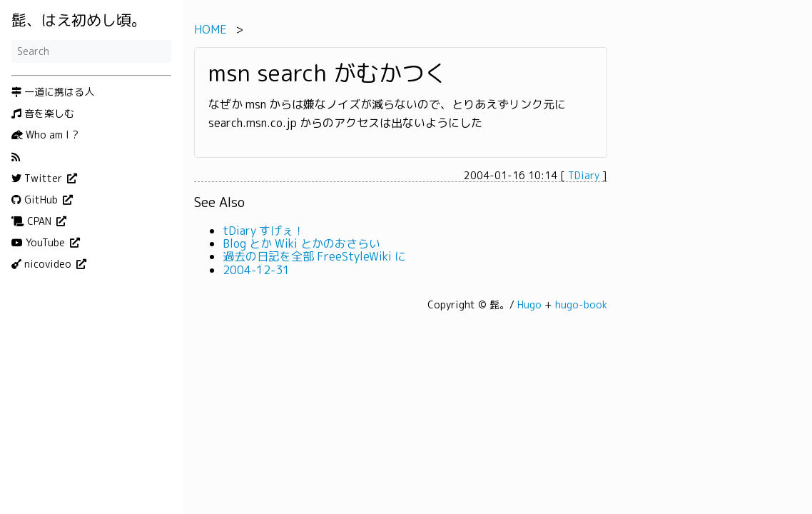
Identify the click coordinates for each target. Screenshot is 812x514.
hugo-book (581, 304)
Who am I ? (45, 135)
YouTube (40, 243)
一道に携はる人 (53, 92)
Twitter (38, 178)
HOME (210, 29)
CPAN (33, 221)
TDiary (584, 175)
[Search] (91, 51)
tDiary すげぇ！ (264, 231)
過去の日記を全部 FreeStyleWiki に (314, 256)
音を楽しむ (43, 114)
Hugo (529, 304)
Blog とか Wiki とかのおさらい (301, 243)
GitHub (36, 200)
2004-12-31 (256, 270)
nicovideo (43, 264)
